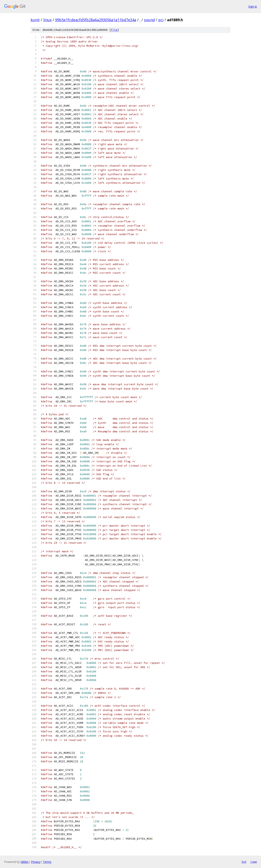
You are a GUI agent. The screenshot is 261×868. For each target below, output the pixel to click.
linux (47, 20)
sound (149, 20)
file (114, 30)
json (254, 862)
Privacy (36, 862)
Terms (47, 862)
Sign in (253, 6)
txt (244, 862)
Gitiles (25, 862)
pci (161, 20)
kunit (35, 20)
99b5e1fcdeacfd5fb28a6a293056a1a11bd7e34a (96, 20)
